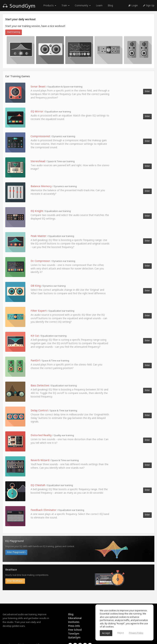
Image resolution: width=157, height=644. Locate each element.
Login (133, 5)
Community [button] (83, 5)
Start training (14, 32)
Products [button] (50, 5)
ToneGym (74, 634)
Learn (99, 5)
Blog (110, 5)
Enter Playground (16, 552)
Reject (121, 633)
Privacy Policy (136, 633)
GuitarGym (74, 637)
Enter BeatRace (15, 581)
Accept (106, 633)
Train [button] (65, 5)
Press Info (74, 626)
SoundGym (19, 6)
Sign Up (149, 5)
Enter (147, 91)
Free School (75, 630)
